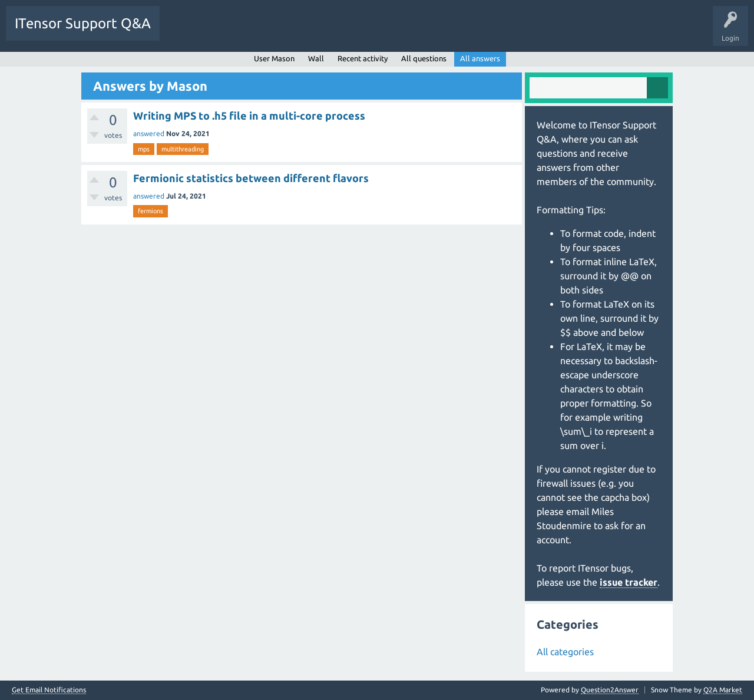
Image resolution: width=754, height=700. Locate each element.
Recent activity (363, 58)
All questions (424, 58)
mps (144, 149)
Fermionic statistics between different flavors (251, 178)
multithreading (183, 149)
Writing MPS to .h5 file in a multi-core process (249, 115)
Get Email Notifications (49, 690)
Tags (279, 32)
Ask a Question (365, 32)
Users (316, 32)
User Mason (274, 58)
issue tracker (629, 582)
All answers (480, 58)
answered (149, 133)
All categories (565, 652)
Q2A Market (723, 690)
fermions (151, 211)
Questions (185, 32)
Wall (316, 58)
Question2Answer (610, 690)
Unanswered (234, 32)
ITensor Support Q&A (83, 23)
